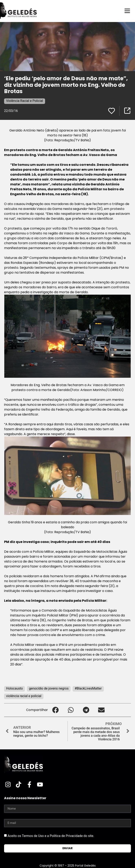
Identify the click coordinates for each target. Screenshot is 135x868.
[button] (56, 710)
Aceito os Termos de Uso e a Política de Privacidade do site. (51, 836)
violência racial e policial (24, 696)
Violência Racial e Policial (25, 101)
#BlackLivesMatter (88, 688)
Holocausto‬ (14, 688)
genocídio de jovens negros (49, 688)
